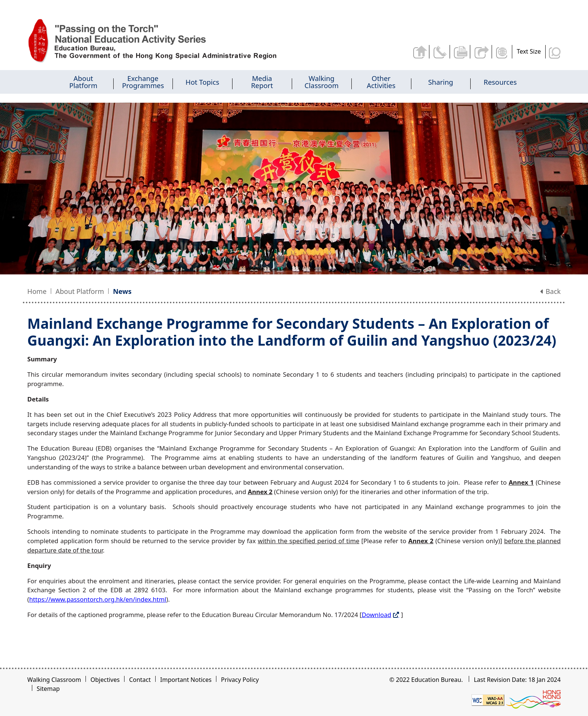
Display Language (502, 52)
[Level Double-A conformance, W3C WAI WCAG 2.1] (488, 700)
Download (376, 615)
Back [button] (550, 291)
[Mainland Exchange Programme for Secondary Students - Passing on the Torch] (163, 41)
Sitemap (48, 689)
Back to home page (418, 52)
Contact (140, 680)
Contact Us (439, 52)
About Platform (80, 291)
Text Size (529, 51)
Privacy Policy (240, 680)
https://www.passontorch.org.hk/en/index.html (98, 599)
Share (481, 52)
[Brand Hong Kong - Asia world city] (533, 700)
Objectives (105, 680)
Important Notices (186, 680)
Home (37, 291)
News (122, 291)
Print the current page (460, 52)
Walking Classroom (54, 680)
